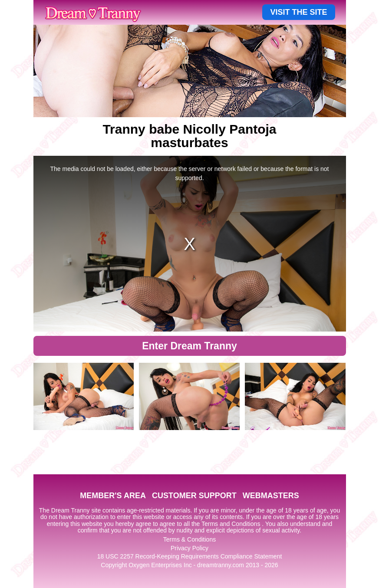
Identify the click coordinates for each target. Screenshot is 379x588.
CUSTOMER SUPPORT (194, 496)
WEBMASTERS (271, 496)
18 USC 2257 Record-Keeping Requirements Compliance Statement (190, 556)
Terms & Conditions (189, 539)
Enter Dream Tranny (189, 346)
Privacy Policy (189, 548)
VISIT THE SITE (298, 12)
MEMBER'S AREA (113, 496)
